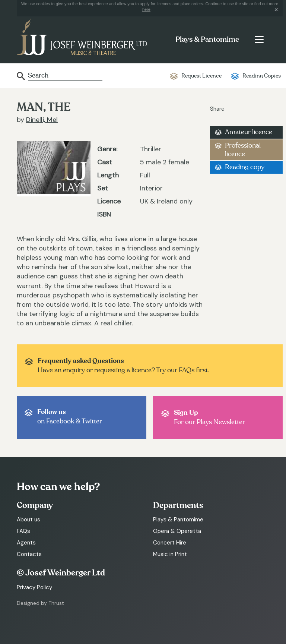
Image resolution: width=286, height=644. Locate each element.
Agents (26, 543)
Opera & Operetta (177, 531)
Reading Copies (262, 76)
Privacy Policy (34, 587)
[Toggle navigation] (259, 40)
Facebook (60, 421)
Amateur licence (249, 132)
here (146, 9)
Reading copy (245, 167)
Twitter (92, 421)
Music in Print (170, 554)
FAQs (23, 531)
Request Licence (201, 76)
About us (28, 520)
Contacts (29, 554)
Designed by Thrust (40, 603)
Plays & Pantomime (207, 40)
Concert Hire (170, 543)
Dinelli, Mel (42, 120)
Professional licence (243, 150)
